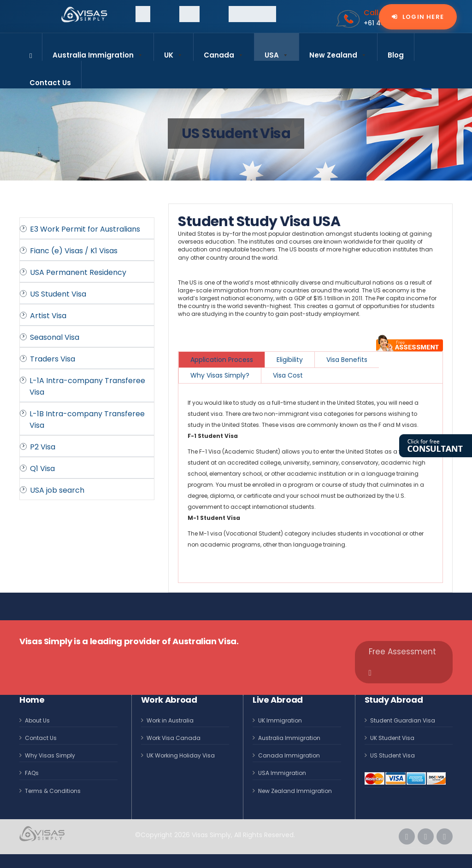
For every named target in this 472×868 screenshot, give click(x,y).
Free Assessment (402, 661)
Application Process (222, 360)
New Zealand (338, 51)
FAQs (32, 773)
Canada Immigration (289, 755)
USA (277, 51)
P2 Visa (43, 447)
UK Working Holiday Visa (181, 755)
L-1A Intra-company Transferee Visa (87, 386)
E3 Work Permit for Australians (85, 229)
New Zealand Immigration (295, 791)
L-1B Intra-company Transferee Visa (87, 419)
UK (174, 51)
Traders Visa (53, 359)
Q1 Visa (42, 469)
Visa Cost (288, 375)
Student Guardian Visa (403, 720)
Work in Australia (170, 720)
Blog (396, 55)
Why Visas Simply (50, 755)
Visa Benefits (347, 360)
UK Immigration (280, 720)
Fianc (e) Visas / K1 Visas (74, 251)
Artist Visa (48, 316)
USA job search (57, 490)
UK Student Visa (392, 738)
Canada (224, 51)
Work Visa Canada (174, 738)
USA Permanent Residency (78, 272)
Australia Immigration (98, 51)
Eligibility (290, 360)
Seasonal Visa (55, 337)
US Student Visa (58, 294)
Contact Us (50, 83)
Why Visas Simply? (220, 375)
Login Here (422, 17)
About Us (37, 720)
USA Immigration (282, 773)
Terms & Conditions (53, 791)
